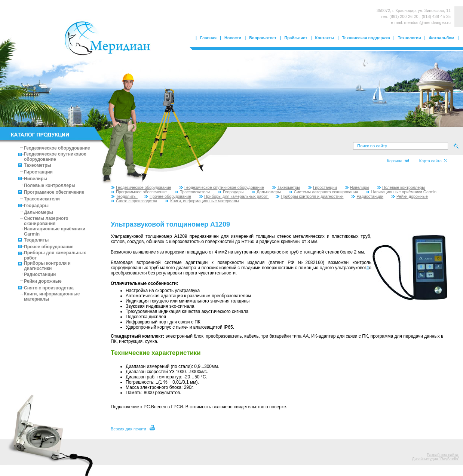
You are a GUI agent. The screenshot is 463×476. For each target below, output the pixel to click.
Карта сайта (433, 161)
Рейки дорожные (43, 281)
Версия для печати (133, 429)
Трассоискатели (42, 199)
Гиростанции (38, 172)
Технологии (410, 38)
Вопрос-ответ (263, 38)
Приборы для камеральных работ (234, 196)
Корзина (398, 161)
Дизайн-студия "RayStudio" (436, 459)
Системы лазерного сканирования (46, 221)
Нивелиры (36, 179)
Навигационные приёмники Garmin (401, 192)
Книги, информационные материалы (202, 201)
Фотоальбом (442, 38)
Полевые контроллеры (50, 185)
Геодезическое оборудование (57, 148)
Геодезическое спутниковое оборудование (55, 157)
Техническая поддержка (366, 38)
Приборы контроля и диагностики (47, 266)
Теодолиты (36, 240)
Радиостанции (40, 274)
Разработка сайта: (443, 455)
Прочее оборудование (49, 247)
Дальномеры (39, 212)
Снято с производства (49, 288)
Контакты (325, 38)
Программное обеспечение (54, 192)
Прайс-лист (296, 38)
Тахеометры (38, 165)
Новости (233, 38)
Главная (208, 38)
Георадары (36, 206)
